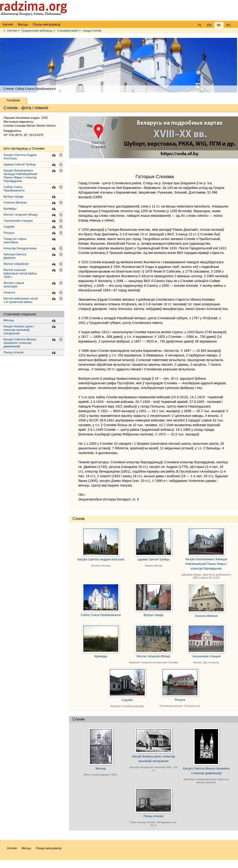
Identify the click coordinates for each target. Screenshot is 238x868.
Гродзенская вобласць (37, 31)
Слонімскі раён (68, 31)
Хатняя (12, 31)
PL (200, 25)
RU (228, 25)
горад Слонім (92, 31)
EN (209, 25)
